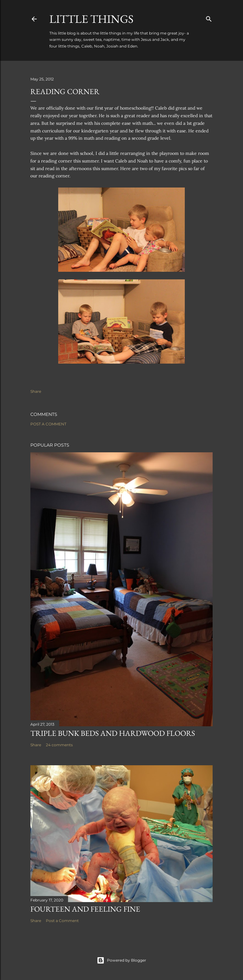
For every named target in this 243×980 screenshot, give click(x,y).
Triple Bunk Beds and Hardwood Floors (113, 733)
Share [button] (36, 391)
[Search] (209, 18)
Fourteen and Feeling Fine (85, 909)
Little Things (91, 19)
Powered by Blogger (121, 960)
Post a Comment (48, 424)
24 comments (59, 745)
